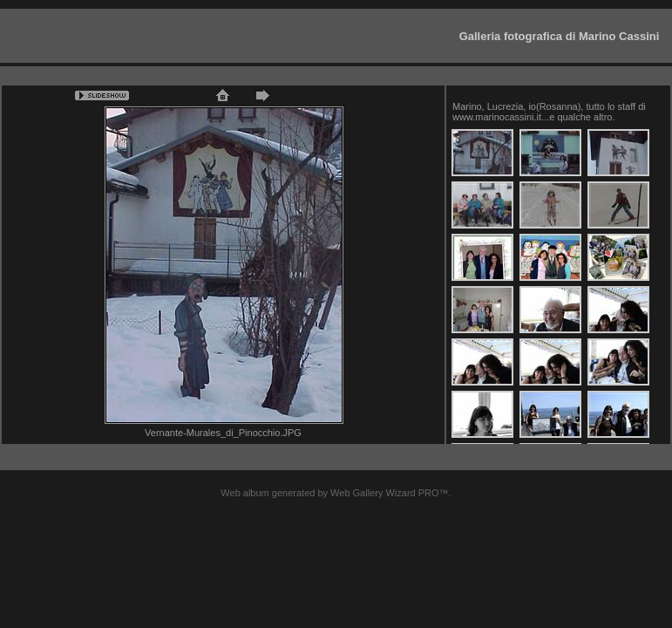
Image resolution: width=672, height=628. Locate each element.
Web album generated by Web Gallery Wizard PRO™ (334, 493)
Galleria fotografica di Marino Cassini (560, 36)
